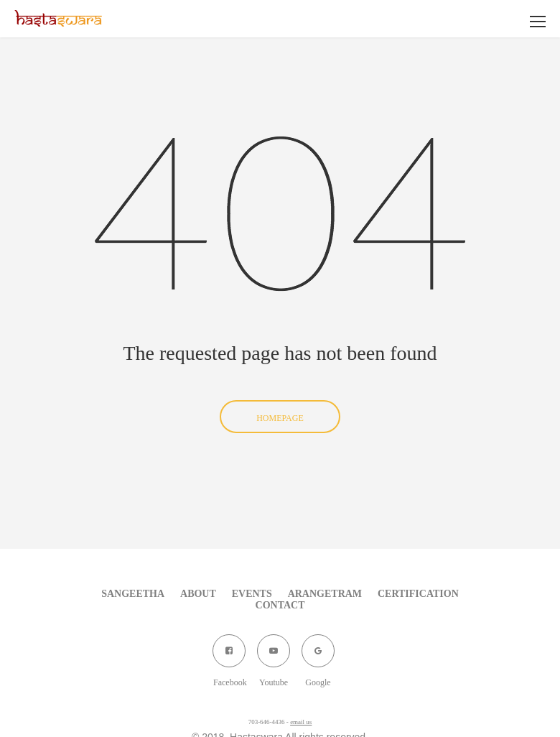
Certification (418, 594)
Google (318, 657)
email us (301, 722)
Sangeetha (133, 594)
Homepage (280, 418)
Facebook (229, 657)
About (198, 594)
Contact (280, 605)
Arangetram (325, 594)
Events (252, 594)
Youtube (274, 657)
